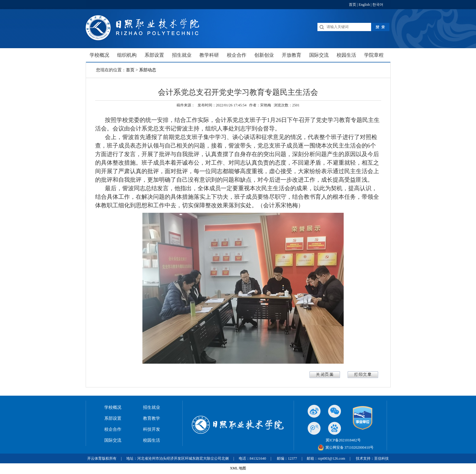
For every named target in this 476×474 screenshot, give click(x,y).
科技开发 (152, 429)
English (364, 5)
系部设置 (113, 418)
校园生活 (152, 440)
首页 (353, 5)
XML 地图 (238, 468)
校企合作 (113, 429)
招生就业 (152, 407)
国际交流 (113, 440)
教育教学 (152, 418)
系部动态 (148, 70)
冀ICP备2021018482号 (343, 440)
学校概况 (113, 407)
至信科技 (381, 458)
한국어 (378, 5)
